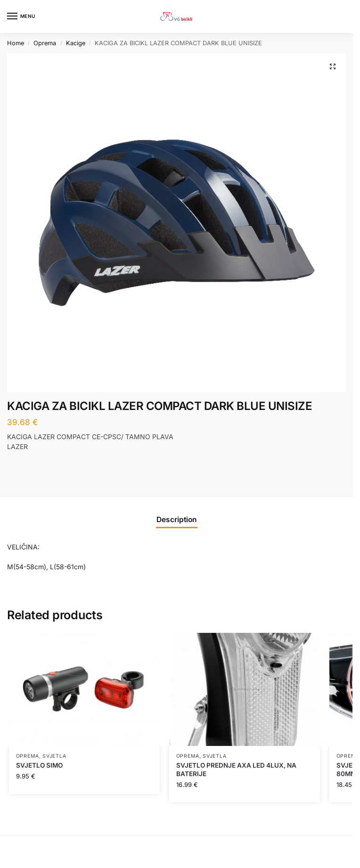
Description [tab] (177, 520)
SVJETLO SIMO (39, 765)
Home (16, 43)
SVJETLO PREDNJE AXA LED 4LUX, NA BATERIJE (236, 770)
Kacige (76, 43)
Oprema (45, 43)
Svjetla (54, 756)
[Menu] (21, 16)
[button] (333, 66)
